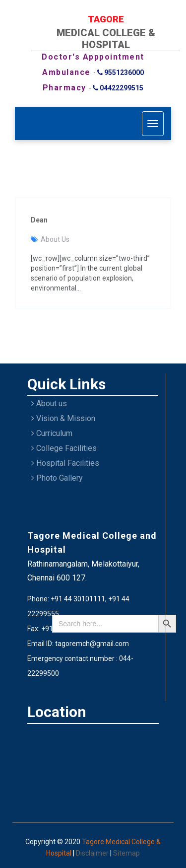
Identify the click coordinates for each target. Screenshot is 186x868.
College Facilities (64, 448)
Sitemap (126, 853)
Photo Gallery (57, 478)
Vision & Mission (63, 418)
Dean (39, 220)
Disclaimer (93, 853)
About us (49, 403)
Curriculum (52, 433)
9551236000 (121, 72)
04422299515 (118, 88)
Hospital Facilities (65, 463)
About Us (55, 239)
